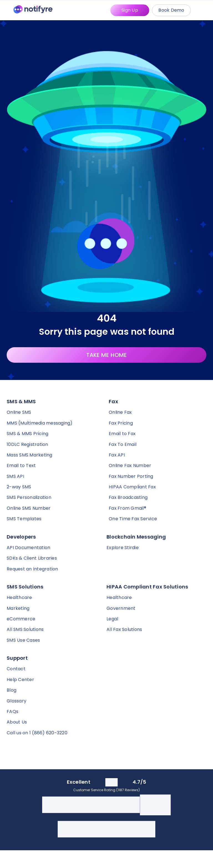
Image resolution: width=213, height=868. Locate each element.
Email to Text (21, 465)
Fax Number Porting (131, 476)
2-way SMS (19, 487)
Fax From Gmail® (127, 508)
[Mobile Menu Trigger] (203, 10)
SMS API (15, 476)
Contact (16, 669)
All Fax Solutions (124, 629)
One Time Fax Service (133, 519)
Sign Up (130, 10)
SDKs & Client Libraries (32, 558)
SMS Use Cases (23, 640)
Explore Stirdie (123, 548)
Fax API (117, 455)
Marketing (18, 608)
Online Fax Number (130, 465)
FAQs (12, 711)
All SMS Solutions (25, 629)
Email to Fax (122, 434)
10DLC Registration (27, 444)
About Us (17, 722)
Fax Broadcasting (128, 497)
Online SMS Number (29, 508)
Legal (112, 619)
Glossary (17, 701)
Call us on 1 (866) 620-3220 (37, 733)
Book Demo (171, 10)
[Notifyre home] (33, 10)
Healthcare (19, 597)
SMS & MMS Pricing (27, 434)
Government (121, 608)
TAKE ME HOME (107, 355)
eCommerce (21, 619)
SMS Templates (24, 519)
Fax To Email (123, 444)
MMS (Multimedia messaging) (40, 423)
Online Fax (120, 412)
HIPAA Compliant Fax (132, 487)
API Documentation (28, 548)
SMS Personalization (29, 497)
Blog (12, 690)
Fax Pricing (121, 423)
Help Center (20, 680)
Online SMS (19, 412)
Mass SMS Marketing (30, 455)
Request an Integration (32, 569)
